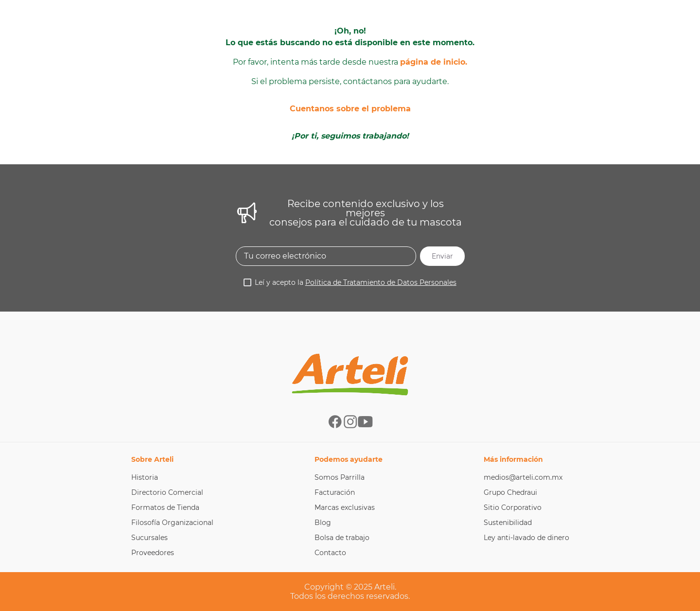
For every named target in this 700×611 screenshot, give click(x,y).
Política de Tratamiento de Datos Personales (381, 282)
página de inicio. (434, 62)
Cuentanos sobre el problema (350, 109)
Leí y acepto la (356, 282)
